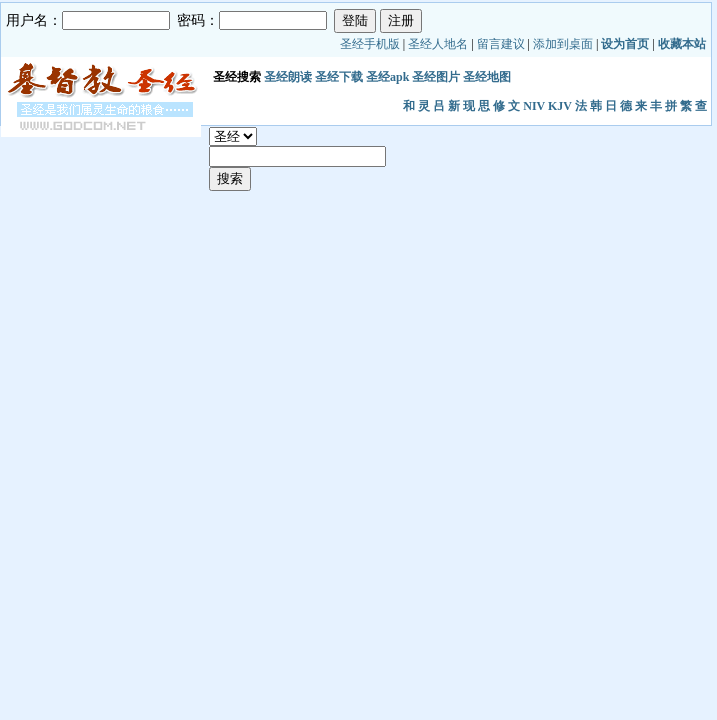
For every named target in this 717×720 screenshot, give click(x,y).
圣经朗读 (288, 77)
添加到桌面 (563, 44)
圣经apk (387, 77)
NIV (534, 106)
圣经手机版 (370, 44)
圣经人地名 (438, 44)
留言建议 (501, 44)
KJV (560, 106)
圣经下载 (339, 77)
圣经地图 (487, 77)
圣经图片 (436, 77)
